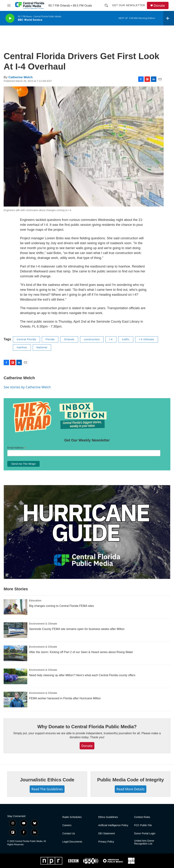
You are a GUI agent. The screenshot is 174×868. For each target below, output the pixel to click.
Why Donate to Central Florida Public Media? (87, 727)
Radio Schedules (72, 817)
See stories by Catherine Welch (27, 387)
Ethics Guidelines (108, 817)
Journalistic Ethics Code (47, 780)
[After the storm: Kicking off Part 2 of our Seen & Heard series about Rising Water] (15, 653)
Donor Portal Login (145, 834)
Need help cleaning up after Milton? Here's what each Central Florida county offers (82, 675)
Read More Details (131, 789)
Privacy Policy (106, 842)
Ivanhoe (22, 347)
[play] (10, 18)
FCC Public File (143, 825)
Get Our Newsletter (129, 5)
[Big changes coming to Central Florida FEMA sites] (15, 607)
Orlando (69, 339)
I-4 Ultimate (147, 339)
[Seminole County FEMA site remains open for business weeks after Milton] (15, 630)
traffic (126, 339)
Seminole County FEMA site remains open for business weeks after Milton (77, 629)
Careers (67, 825)
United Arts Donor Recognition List (144, 842)
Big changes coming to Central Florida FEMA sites (62, 606)
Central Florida (26, 339)
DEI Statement (106, 834)
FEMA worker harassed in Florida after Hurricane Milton (65, 698)
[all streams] (169, 18)
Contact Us (69, 834)
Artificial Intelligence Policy (113, 825)
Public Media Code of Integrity (130, 780)
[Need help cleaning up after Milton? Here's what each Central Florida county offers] (15, 676)
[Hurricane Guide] (87, 532)
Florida (50, 339)
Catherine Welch (20, 77)
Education (35, 601)
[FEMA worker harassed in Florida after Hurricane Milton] (15, 699)
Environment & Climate (43, 624)
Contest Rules (142, 817)
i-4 (111, 339)
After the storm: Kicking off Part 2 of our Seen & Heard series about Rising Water (81, 652)
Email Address (17, 448)
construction (92, 339)
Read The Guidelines (47, 789)
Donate (159, 6)
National (42, 347)
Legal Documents (72, 842)
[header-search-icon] (106, 5)
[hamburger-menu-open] (9, 5)
